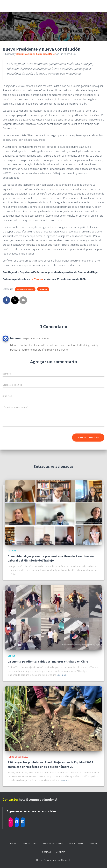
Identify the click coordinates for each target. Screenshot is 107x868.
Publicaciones (76, 844)
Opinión (43, 289)
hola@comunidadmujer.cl (38, 799)
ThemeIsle (66, 860)
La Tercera (37, 279)
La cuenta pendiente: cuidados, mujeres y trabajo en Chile (48, 661)
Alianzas (61, 852)
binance (16, 338)
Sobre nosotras (30, 844)
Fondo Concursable (18, 757)
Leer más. (62, 675)
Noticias (12, 551)
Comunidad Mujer (25, 289)
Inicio (13, 844)
